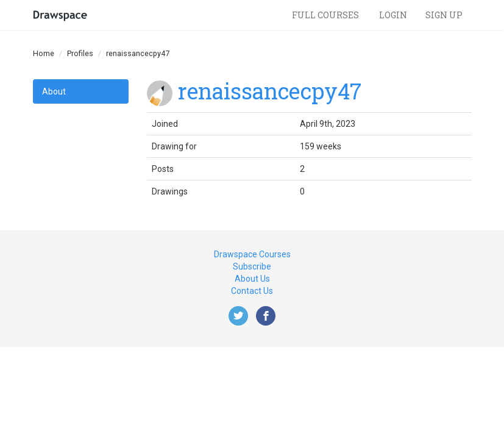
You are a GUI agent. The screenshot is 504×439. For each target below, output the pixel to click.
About (54, 91)
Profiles (80, 53)
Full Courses (326, 15)
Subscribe (252, 266)
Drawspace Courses (252, 254)
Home (44, 53)
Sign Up (444, 15)
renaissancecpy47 (270, 91)
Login (393, 15)
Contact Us (252, 291)
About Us (252, 279)
